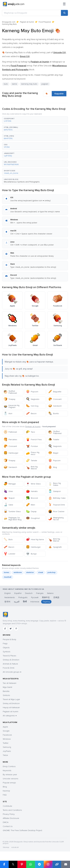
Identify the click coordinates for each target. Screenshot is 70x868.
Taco (30, 432)
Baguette (55, 392)
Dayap (31, 511)
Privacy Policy (9, 814)
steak (41, 572)
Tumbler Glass (12, 511)
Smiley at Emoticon (11, 703)
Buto (8, 539)
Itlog (53, 467)
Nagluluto (33, 399)
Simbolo (6, 695)
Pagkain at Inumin (27, 22)
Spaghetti (55, 547)
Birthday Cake (57, 498)
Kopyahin (59, 94)
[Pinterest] (16, 629)
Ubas (8, 491)
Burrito (54, 413)
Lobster (9, 554)
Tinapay (9, 399)
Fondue (32, 446)
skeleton (30, 572)
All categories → (10, 716)
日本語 (56, 597)
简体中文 (46, 597)
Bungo (31, 554)
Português (23, 597)
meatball (8, 577)
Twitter (6, 743)
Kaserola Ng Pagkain (12, 406)
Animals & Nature (10, 664)
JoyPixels (7, 751)
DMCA (6, 822)
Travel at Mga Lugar (11, 699)
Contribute (7, 806)
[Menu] (64, 4)
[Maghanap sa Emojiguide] (32, 13)
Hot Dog (32, 406)
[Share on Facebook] (4, 864)
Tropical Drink (57, 505)
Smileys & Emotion (11, 660)
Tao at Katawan (10, 683)
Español (18, 593)
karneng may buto (29, 84)
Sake (8, 505)
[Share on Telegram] (39, 864)
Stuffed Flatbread (10, 392)
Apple (5, 727)
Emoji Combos (9, 766)
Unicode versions (11, 779)
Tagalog (46, 602)
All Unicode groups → (12, 672)
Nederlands (10, 597)
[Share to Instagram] (48, 864)
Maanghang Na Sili (56, 519)
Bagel (53, 453)
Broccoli (32, 498)
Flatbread (10, 432)
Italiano (50, 593)
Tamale (32, 461)
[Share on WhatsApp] (31, 864)
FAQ (5, 795)
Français (40, 593)
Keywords (7, 770)
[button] (35, 120)
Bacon (31, 413)
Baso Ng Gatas (55, 484)
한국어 (7, 602)
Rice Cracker (56, 511)
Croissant (55, 399)
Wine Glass (33, 484)
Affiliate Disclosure (11, 818)
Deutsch (29, 593)
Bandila (6, 691)
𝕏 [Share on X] (13, 864)
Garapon (55, 491)
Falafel (54, 440)
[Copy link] (57, 864)
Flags (5, 644)
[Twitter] (11, 629)
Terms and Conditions (12, 810)
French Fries (34, 440)
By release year (10, 775)
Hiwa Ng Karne (35, 539)
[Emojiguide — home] (14, 4)
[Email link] (66, 864)
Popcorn (32, 392)
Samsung (7, 747)
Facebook (7, 735)
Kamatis (32, 491)
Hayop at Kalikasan (11, 707)
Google (6, 731)
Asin (8, 413)
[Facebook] (5, 629)
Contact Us (8, 826)
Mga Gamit (7, 687)
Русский (35, 597)
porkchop (52, 572)
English (8, 593)
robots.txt (15, 847)
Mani (30, 505)
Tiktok (5, 755)
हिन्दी (25, 602)
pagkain (45, 84)
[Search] (64, 13)
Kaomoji (6, 791)
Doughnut (33, 518)
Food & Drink (9, 668)
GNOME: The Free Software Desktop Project (22, 830)
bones (7, 572)
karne (15, 84)
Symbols (7, 652)
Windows (7, 739)
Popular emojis (9, 783)
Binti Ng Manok (32, 468)
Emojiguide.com (9, 22)
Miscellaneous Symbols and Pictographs (22, 182)
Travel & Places (9, 656)
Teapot (9, 498)
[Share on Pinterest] (22, 864)
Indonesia (35, 602)
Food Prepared (45, 22)
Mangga (10, 484)
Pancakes (10, 440)
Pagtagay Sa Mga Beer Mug (13, 519)
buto (6, 84)
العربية (17, 602)
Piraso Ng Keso (33, 453)
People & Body (9, 639)
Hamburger (11, 453)
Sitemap (6, 847)
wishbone (18, 572)
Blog (5, 787)
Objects (6, 648)
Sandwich (55, 406)
